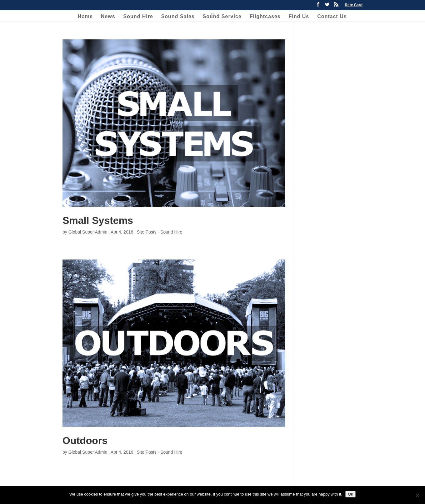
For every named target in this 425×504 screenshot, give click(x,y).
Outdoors (85, 441)
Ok (350, 494)
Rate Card (354, 5)
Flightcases (265, 17)
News (108, 17)
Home (85, 17)
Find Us (299, 17)
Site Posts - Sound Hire (160, 232)
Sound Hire (138, 17)
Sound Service (222, 17)
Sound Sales (178, 17)
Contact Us (332, 17)
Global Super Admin (88, 232)
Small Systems (98, 220)
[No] (417, 495)
